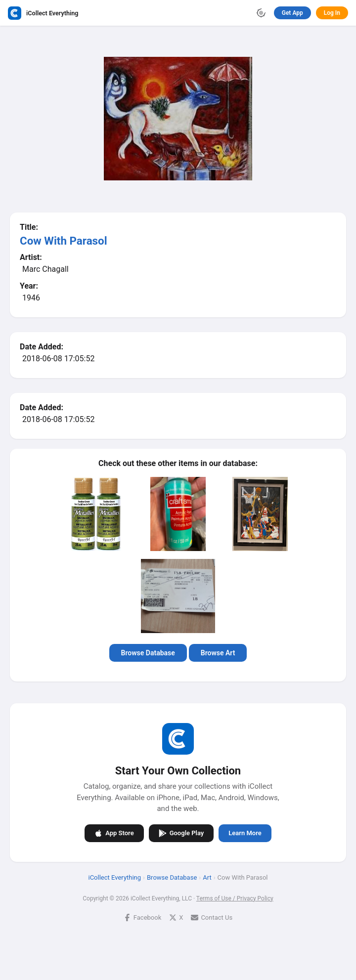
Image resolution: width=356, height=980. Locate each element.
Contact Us (212, 917)
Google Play (181, 833)
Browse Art (218, 653)
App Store (114, 833)
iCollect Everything (115, 877)
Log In (332, 13)
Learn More (245, 833)
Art (207, 877)
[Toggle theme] (261, 13)
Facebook (142, 917)
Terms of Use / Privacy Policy (235, 898)
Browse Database (148, 653)
